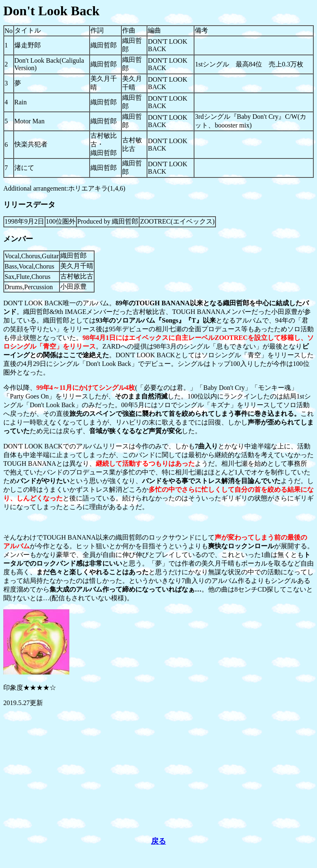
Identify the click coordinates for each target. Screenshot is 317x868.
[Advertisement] (158, 772)
